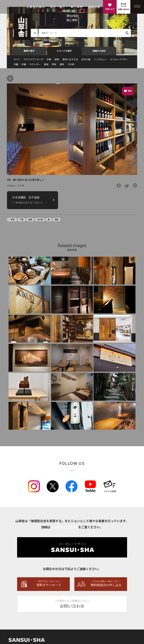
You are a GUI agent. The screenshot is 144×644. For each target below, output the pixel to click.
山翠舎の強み (36, 7)
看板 (46, 66)
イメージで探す (64, 52)
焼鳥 (57, 61)
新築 (30, 221)
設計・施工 (58, 7)
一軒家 (12, 221)
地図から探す (99, 52)
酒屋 (56, 221)
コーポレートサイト (64, 529)
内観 (16, 66)
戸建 (22, 221)
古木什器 (86, 61)
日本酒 (40, 221)
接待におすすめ (70, 61)
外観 (24, 66)
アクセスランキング (33, 61)
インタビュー (100, 61)
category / (12, 187)
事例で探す (29, 52)
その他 (71, 66)
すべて (17, 61)
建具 (62, 66)
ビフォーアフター (119, 61)
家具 (54, 66)
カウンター (35, 66)
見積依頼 (94, 7)
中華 (49, 61)
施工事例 (77, 7)
